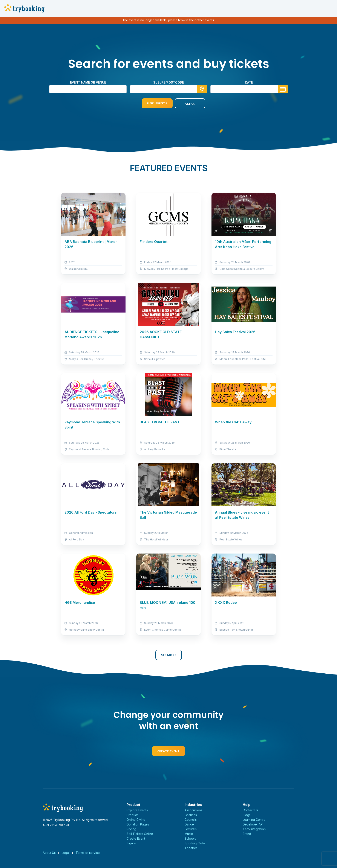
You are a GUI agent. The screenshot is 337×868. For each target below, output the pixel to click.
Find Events (152, 103)
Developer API (253, 824)
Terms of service (88, 853)
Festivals (191, 829)
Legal (66, 853)
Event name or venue (88, 82)
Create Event (168, 751)
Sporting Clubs (195, 843)
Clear (185, 104)
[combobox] (168, 89)
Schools (190, 838)
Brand (247, 834)
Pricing (131, 829)
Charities (191, 815)
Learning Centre (254, 820)
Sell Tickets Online (140, 834)
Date (249, 82)
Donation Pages (138, 824)
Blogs (247, 815)
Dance (189, 824)
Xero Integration (254, 829)
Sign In (131, 843)
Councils (191, 820)
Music (189, 834)
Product (132, 815)
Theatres (191, 848)
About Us (49, 853)
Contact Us (250, 810)
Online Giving (136, 820)
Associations (193, 810)
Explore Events (137, 810)
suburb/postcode (168, 82)
